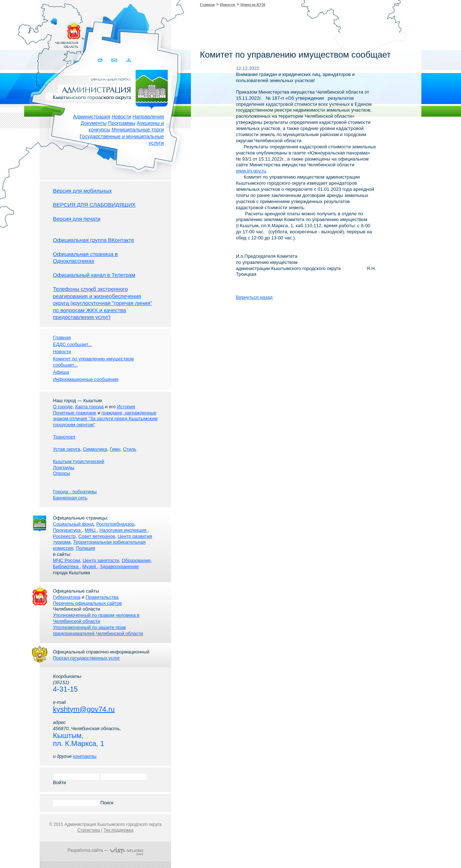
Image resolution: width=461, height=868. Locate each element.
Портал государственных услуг (86, 658)
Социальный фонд (73, 524)
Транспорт (64, 437)
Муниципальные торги (138, 130)
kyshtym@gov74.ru (84, 709)
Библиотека (66, 566)
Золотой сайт (19, 32)
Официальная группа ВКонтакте (93, 240)
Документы (94, 123)
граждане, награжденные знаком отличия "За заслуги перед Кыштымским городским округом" (105, 419)
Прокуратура (68, 530)
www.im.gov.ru (251, 171)
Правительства (102, 597)
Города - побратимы (75, 492)
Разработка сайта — (105, 850)
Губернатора (67, 597)
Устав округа (67, 449)
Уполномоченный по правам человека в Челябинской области (96, 618)
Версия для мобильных (82, 191)
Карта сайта (129, 60)
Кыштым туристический (79, 461)
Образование (136, 560)
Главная (207, 4)
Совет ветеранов (97, 536)
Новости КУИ (253, 4)
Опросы (61, 473)
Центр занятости (101, 560)
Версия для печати (77, 219)
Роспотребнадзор (115, 524)
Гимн (115, 449)
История (126, 407)
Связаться (115, 60)
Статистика (89, 830)
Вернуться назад (254, 297)
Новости (121, 117)
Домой (101, 60)
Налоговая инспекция (124, 530)
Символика (95, 449)
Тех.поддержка (118, 830)
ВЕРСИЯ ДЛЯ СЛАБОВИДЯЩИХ (94, 205)
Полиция (86, 548)
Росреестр (64, 536)
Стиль (129, 449)
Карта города (89, 407)
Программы (122, 123)
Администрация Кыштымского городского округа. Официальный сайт (109, 88)
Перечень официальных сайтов (87, 603)
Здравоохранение (119, 566)
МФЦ (91, 530)
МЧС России (66, 560)
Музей (90, 566)
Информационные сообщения (86, 379)
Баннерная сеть (70, 498)
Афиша (61, 372)
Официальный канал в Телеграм (94, 275)
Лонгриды (64, 467)
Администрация (92, 117)
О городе (63, 407)
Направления (148, 117)
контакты (85, 756)
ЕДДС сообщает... (72, 344)
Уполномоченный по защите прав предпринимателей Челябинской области (98, 630)
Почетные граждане (75, 413)
